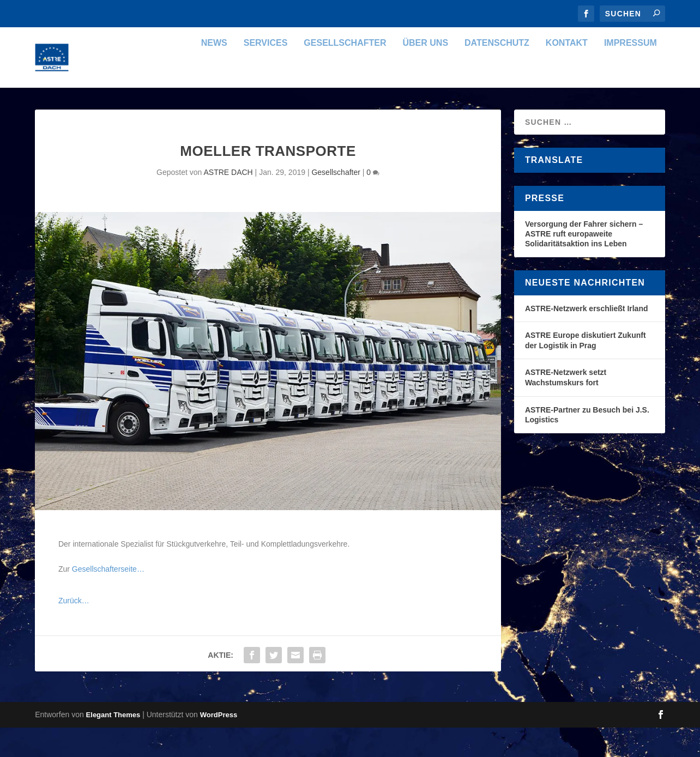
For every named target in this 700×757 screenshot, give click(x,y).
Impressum (630, 72)
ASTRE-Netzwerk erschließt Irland (587, 338)
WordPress (219, 744)
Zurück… (74, 630)
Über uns (425, 72)
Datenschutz (497, 72)
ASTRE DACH (228, 202)
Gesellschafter (345, 72)
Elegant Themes (113, 744)
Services (266, 72)
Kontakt (567, 72)
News (214, 72)
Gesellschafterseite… (108, 598)
